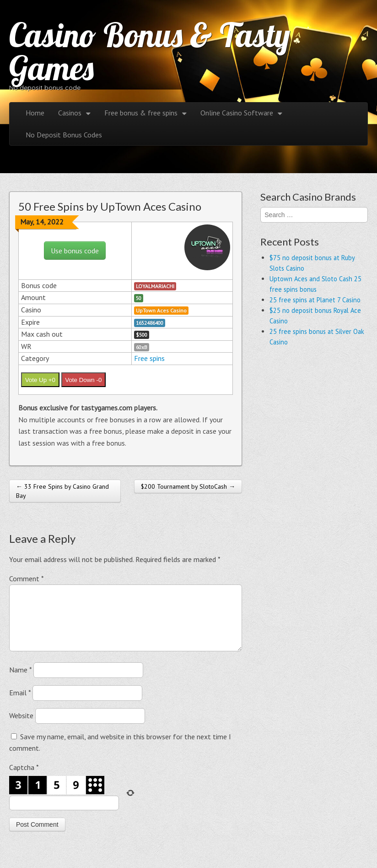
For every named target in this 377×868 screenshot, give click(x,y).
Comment (26, 579)
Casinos (70, 113)
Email (20, 704)
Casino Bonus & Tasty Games (150, 51)
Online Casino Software (237, 113)
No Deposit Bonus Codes (64, 135)
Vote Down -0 (83, 380)
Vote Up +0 (40, 380)
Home (35, 113)
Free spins (149, 358)
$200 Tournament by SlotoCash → (188, 486)
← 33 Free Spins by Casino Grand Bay (62, 491)
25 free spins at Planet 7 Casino (315, 300)
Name (20, 681)
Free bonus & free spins (141, 113)
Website (21, 726)
